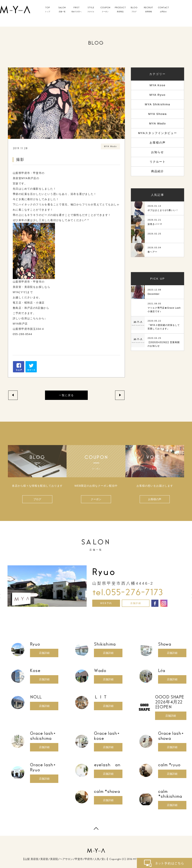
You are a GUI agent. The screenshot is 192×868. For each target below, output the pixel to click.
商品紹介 (157, 171)
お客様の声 (158, 143)
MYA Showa (158, 114)
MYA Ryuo (157, 95)
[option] (96, 586)
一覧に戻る (66, 395)
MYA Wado (157, 123)
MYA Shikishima (157, 104)
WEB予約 (106, 603)
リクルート (158, 162)
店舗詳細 (136, 603)
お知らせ (157, 152)
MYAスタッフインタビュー (157, 133)
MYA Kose (158, 85)
